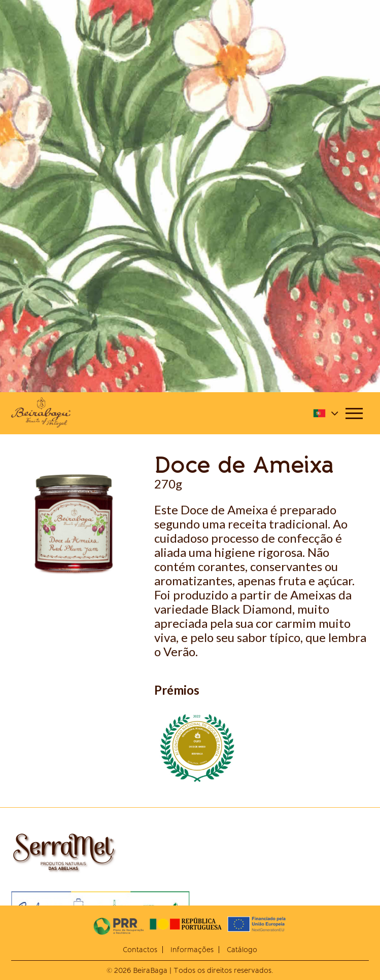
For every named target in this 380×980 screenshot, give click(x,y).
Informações (192, 950)
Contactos (140, 950)
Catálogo (242, 950)
